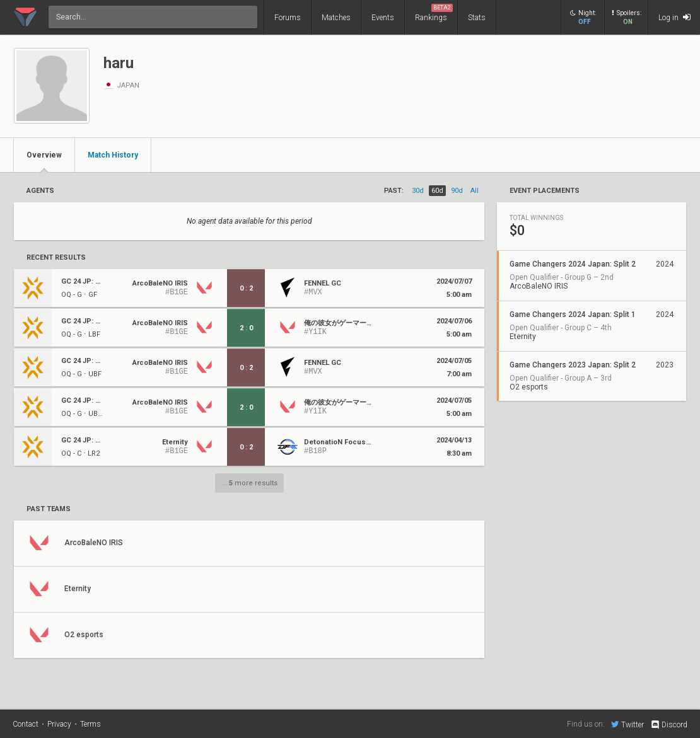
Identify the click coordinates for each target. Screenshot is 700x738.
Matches (336, 18)
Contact (26, 724)
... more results (249, 483)
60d (437, 191)
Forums (288, 18)
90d (457, 191)
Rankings (434, 13)
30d (418, 191)
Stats (477, 18)
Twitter (627, 724)
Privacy (59, 724)
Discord (669, 725)
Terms (90, 724)
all (475, 191)
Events (383, 18)
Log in (674, 17)
